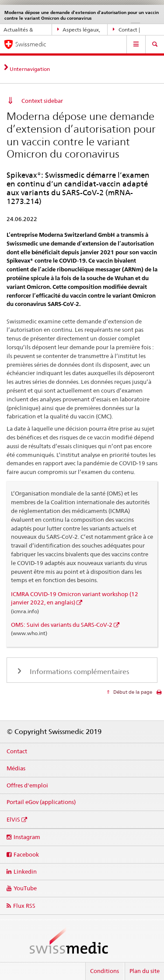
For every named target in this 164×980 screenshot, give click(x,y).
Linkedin (25, 871)
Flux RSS (24, 906)
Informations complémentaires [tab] (79, 672)
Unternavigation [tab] (30, 69)
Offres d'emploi (27, 785)
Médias (16, 768)
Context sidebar (42, 101)
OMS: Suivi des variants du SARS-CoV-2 (62, 625)
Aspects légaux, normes (79, 30)
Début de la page (132, 692)
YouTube (25, 888)
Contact (17, 751)
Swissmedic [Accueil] (31, 44)
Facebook (26, 854)
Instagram (27, 837)
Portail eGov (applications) (41, 802)
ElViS (13, 819)
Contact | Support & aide (131, 30)
